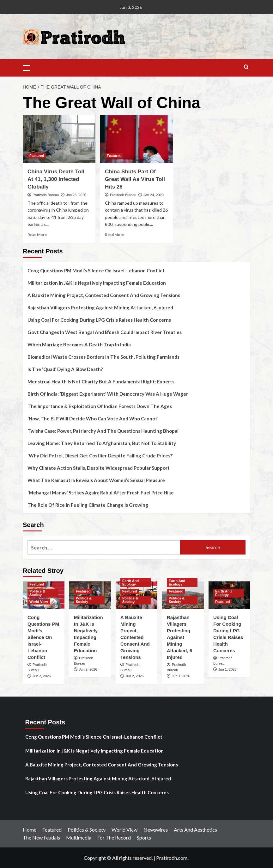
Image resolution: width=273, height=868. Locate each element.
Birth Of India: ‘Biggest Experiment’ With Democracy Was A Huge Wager (108, 394)
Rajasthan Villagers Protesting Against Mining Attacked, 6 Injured (100, 307)
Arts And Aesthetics (195, 830)
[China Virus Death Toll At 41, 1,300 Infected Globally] (59, 139)
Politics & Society (87, 830)
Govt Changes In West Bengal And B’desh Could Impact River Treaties (105, 332)
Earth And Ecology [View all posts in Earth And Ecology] (130, 583)
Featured (52, 830)
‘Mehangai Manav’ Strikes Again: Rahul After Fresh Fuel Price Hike (101, 493)
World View (124, 830)
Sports (144, 837)
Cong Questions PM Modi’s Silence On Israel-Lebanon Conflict (96, 270)
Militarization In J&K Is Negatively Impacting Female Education (97, 283)
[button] (29, 67)
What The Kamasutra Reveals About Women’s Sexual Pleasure (96, 480)
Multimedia (79, 837)
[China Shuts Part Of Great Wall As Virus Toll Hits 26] (136, 139)
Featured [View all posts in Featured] (37, 156)
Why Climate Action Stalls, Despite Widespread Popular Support (99, 468)
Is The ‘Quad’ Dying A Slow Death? (65, 369)
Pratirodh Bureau (46, 195)
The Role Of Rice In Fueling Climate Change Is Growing (88, 505)
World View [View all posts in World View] (39, 602)
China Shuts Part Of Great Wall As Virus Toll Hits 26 (135, 179)
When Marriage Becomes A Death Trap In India (79, 344)
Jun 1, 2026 (181, 676)
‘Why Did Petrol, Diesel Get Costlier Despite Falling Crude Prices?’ (100, 456)
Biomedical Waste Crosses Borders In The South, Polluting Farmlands (103, 357)
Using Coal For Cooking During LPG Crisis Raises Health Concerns (99, 320)
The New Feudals (41, 837)
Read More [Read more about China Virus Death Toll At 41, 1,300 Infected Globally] (37, 235)
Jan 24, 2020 (154, 195)
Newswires (156, 830)
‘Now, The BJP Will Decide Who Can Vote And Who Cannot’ (93, 418)
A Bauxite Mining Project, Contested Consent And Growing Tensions (104, 295)
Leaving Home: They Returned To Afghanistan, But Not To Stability (102, 443)
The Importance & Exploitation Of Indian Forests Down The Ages (100, 406)
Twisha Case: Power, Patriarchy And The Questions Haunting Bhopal (103, 431)
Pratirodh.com (172, 858)
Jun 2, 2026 (42, 676)
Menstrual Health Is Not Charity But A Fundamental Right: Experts (101, 381)
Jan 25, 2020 (76, 195)
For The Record (114, 837)
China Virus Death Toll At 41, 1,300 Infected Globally (56, 179)
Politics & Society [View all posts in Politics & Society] (37, 593)
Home (30, 830)
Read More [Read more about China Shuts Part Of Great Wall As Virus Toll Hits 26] (115, 235)
